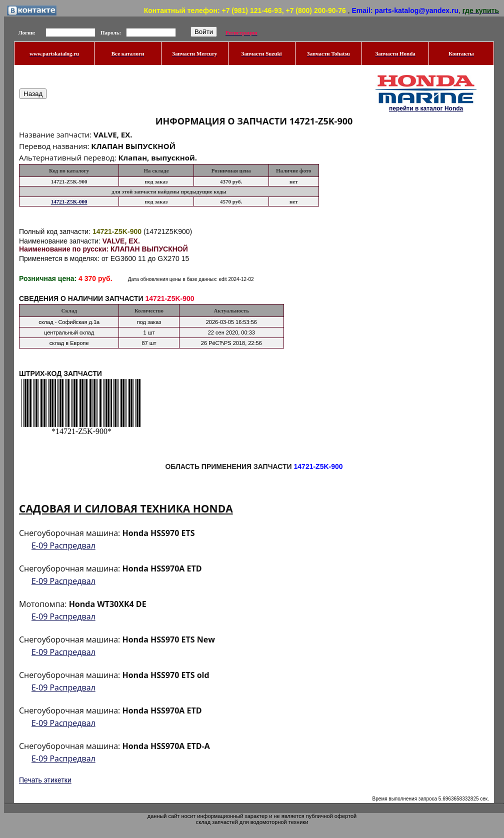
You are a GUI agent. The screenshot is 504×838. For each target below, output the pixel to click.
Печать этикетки (45, 780)
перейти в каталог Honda (426, 108)
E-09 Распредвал (63, 545)
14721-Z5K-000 (69, 201)
